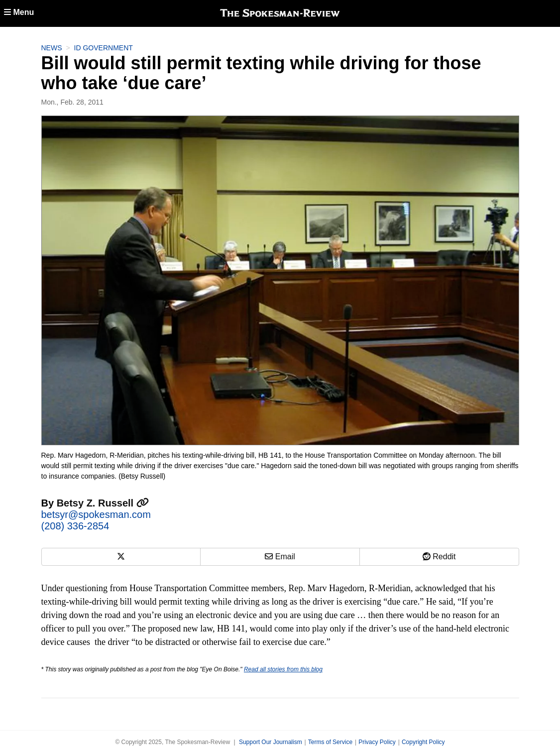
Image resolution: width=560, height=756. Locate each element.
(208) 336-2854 (75, 526)
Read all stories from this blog (283, 669)
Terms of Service (330, 742)
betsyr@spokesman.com (96, 514)
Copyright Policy (423, 742)
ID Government (104, 48)
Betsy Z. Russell (103, 503)
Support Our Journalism (271, 742)
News (52, 48)
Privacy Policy (377, 742)
